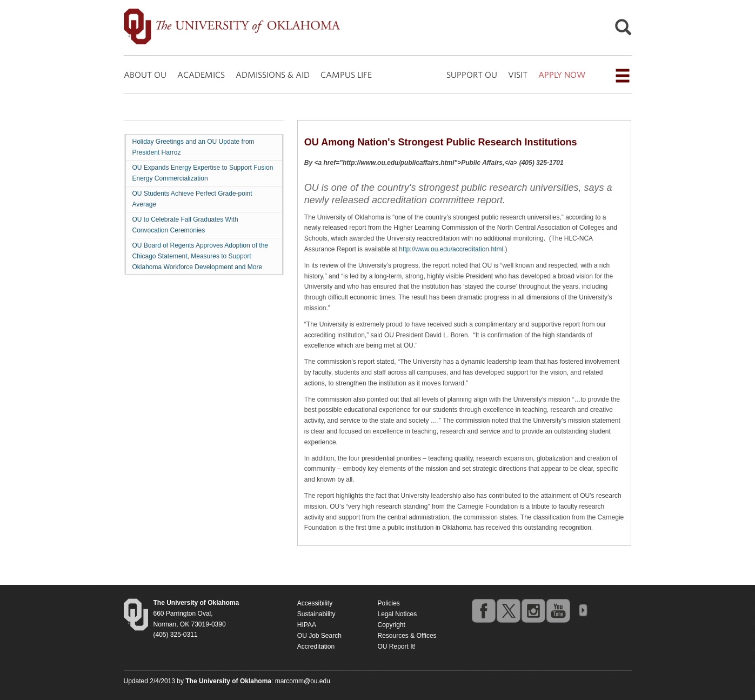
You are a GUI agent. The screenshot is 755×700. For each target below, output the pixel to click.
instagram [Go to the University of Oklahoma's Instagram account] (533, 610)
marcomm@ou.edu (303, 681)
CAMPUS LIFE (346, 75)
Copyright (391, 625)
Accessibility (315, 603)
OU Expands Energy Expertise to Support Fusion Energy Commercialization (203, 173)
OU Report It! (396, 646)
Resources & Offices (407, 636)
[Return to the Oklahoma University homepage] (196, 603)
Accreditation (316, 646)
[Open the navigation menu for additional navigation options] (623, 76)
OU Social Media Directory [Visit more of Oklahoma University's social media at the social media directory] (583, 610)
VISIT (518, 75)
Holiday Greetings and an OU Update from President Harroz (193, 147)
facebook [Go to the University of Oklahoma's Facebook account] (483, 610)
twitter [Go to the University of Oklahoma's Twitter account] (508, 610)
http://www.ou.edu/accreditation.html (451, 249)
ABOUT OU (145, 75)
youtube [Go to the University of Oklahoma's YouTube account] (558, 610)
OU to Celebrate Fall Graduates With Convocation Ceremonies (185, 225)
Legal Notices (397, 614)
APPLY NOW (562, 75)
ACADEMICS (201, 75)
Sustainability (316, 614)
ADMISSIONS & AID (273, 75)
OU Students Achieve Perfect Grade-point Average (192, 199)
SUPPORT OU (472, 75)
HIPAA (307, 625)
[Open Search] (623, 30)
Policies (388, 603)
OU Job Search (319, 636)
